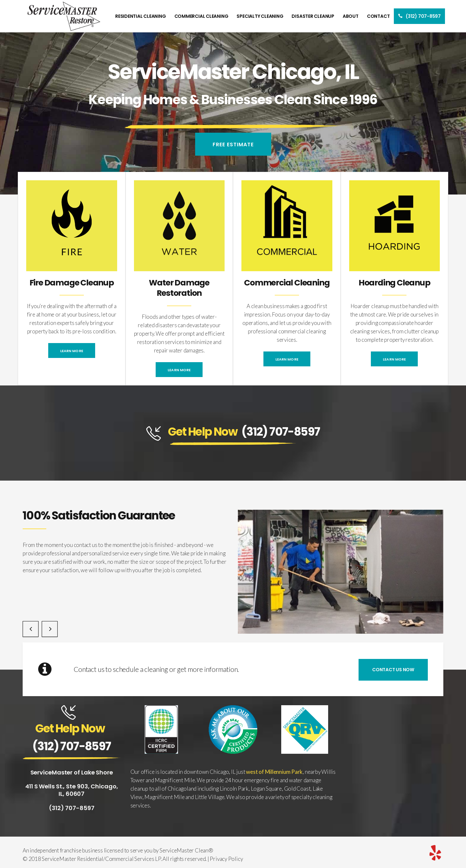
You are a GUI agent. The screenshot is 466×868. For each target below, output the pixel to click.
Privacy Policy (226, 859)
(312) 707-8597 (281, 432)
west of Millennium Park (274, 772)
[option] (341, 572)
